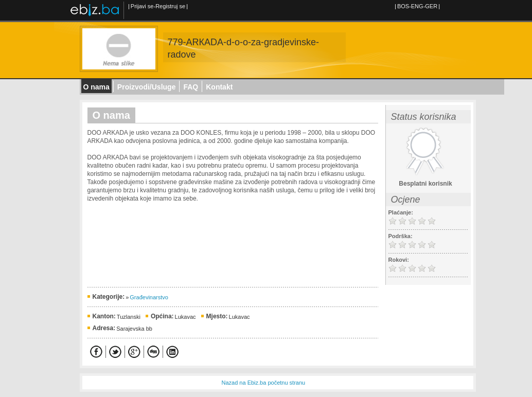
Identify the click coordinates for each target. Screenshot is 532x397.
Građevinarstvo (149, 297)
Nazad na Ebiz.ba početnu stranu (264, 383)
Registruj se (170, 6)
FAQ (191, 87)
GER (431, 6)
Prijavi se (142, 6)
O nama (96, 87)
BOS (403, 6)
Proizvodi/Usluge (147, 87)
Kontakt (219, 87)
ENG (417, 6)
